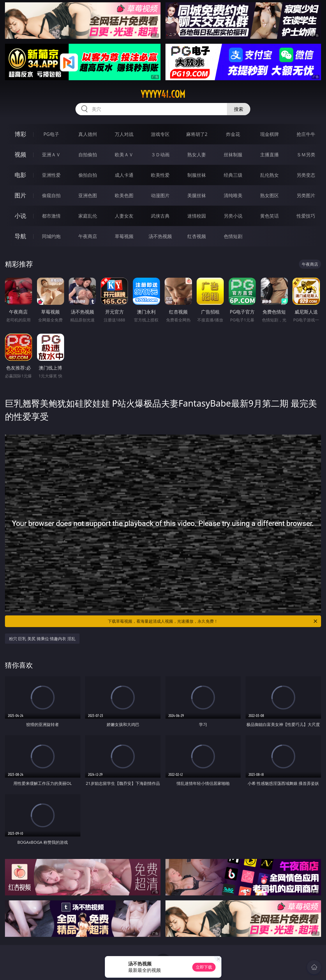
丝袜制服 (233, 155)
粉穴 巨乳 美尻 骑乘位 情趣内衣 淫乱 (42, 639)
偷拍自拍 (88, 175)
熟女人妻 (197, 155)
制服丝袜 (197, 175)
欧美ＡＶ (124, 155)
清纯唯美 (233, 195)
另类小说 (233, 216)
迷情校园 (197, 216)
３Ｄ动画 (160, 155)
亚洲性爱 (51, 175)
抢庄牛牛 (306, 134)
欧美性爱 (160, 175)
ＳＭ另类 (306, 155)
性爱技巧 (306, 216)
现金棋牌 (269, 134)
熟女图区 (269, 195)
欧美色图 (124, 195)
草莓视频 (124, 236)
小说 (20, 216)
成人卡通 (124, 175)
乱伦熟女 (269, 175)
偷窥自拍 (51, 195)
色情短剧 (233, 236)
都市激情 (51, 216)
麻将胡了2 (197, 134)
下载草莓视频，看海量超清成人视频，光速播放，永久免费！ (213, 621)
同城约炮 (51, 236)
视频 (20, 154)
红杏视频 (197, 236)
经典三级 (233, 175)
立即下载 (204, 967)
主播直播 (269, 155)
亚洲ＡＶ (51, 155)
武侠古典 (160, 216)
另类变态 (306, 175)
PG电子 (51, 134)
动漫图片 (160, 195)
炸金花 (233, 134)
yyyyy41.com (163, 94)
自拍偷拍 (88, 155)
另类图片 (306, 195)
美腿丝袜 (197, 195)
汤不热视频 (160, 236)
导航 (20, 236)
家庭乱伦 (88, 216)
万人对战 (124, 134)
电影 (20, 175)
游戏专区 (160, 134)
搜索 (239, 109)
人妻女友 (124, 216)
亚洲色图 (88, 195)
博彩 (20, 134)
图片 (20, 195)
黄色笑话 (269, 216)
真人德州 (88, 134)
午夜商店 (88, 236)
